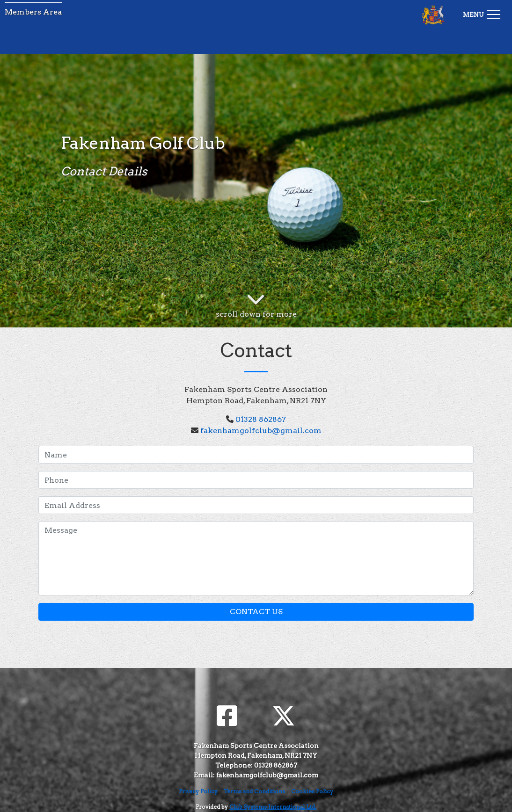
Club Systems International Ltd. (273, 807)
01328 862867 (261, 419)
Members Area (33, 12)
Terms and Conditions (254, 791)
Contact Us (256, 612)
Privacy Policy (198, 791)
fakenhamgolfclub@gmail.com (261, 431)
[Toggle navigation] (481, 13)
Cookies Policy (312, 791)
